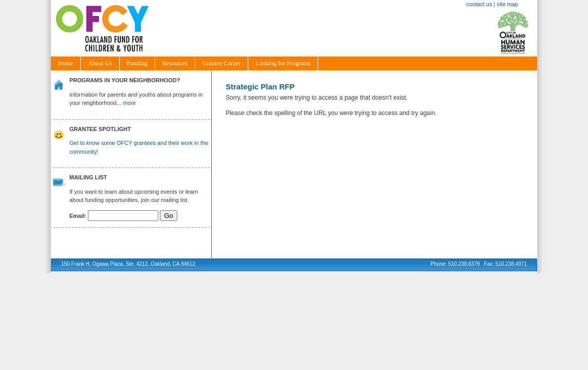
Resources (175, 63)
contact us (479, 4)
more (129, 103)
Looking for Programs (283, 63)
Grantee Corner (222, 63)
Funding (137, 63)
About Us (100, 63)
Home (66, 63)
